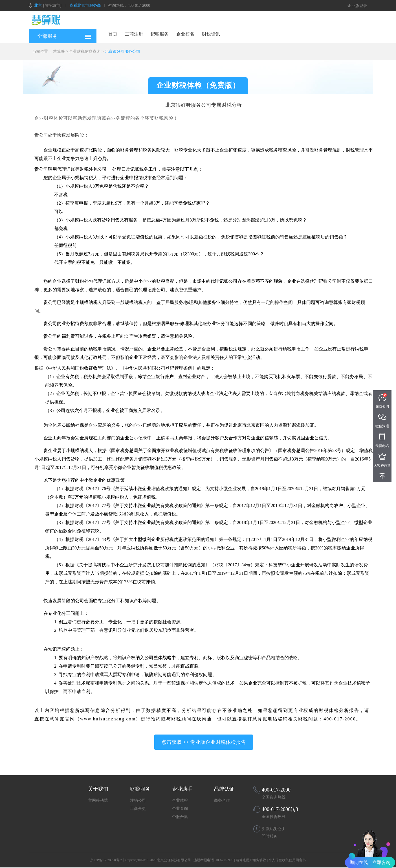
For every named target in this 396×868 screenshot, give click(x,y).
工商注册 (134, 34)
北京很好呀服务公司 (122, 51)
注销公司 (138, 800)
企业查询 (180, 809)
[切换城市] (52, 6)
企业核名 (185, 34)
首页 (113, 34)
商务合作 (222, 800)
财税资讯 (211, 34)
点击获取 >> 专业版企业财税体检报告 (203, 742)
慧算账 (59, 51)
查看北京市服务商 (85, 6)
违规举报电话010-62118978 (214, 860)
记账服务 (160, 34)
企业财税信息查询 (85, 51)
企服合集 (180, 817)
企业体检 (180, 800)
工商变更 (138, 809)
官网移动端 (98, 800)
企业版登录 (357, 6)
